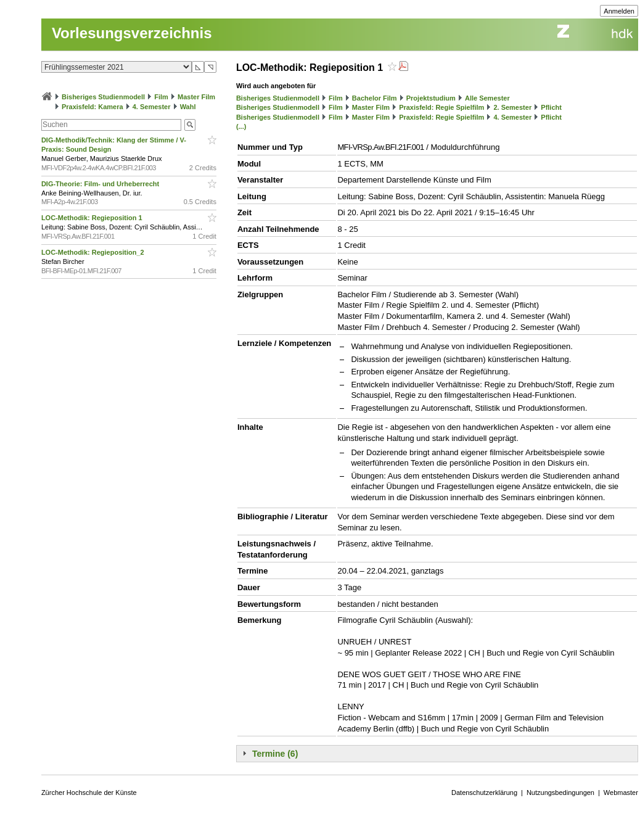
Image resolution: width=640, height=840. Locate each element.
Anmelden (619, 11)
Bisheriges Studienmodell (103, 97)
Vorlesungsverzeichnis (132, 33)
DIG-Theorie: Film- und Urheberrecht (101, 184)
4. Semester (152, 107)
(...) (241, 126)
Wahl (188, 107)
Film (161, 97)
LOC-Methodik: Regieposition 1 (93, 218)
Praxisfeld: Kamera (92, 107)
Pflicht (551, 107)
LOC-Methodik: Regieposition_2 (94, 252)
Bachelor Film (375, 98)
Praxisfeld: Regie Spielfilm (441, 107)
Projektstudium (431, 98)
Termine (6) (275, 754)
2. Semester (512, 107)
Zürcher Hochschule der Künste (89, 793)
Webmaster (621, 793)
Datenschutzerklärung (484, 793)
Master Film (196, 97)
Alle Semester (487, 98)
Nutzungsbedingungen (560, 793)
